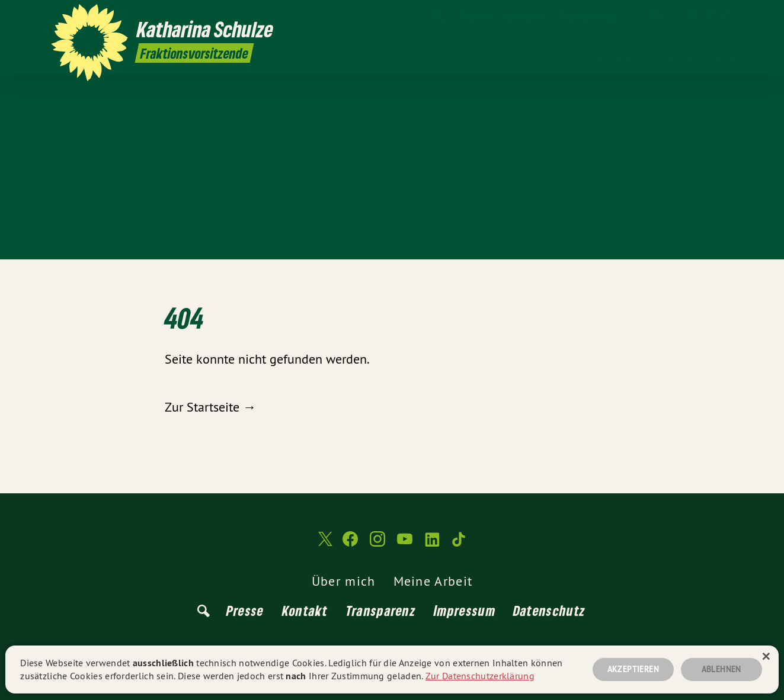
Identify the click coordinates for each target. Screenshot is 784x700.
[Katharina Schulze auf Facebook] (656, 16)
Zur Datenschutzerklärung (480, 676)
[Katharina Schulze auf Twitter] (638, 16)
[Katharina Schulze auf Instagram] (674, 16)
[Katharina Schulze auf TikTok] (727, 16)
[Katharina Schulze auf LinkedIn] (709, 16)
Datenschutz (549, 610)
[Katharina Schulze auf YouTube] (692, 16)
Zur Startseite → (210, 407)
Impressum (465, 610)
